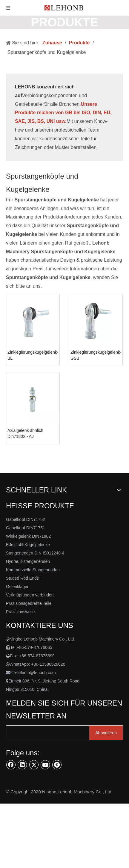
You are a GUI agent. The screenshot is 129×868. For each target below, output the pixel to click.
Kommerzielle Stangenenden (33, 570)
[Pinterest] (57, 765)
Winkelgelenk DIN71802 (28, 536)
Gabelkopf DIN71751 (26, 528)
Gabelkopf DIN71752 (26, 519)
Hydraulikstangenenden (28, 561)
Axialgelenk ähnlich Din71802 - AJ (25, 433)
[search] (52, 733)
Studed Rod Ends (22, 578)
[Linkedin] (22, 765)
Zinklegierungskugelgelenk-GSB (96, 355)
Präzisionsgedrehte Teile (29, 603)
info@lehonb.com (40, 673)
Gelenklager (17, 587)
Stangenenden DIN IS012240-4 (35, 553)
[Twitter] (34, 765)
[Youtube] (45, 765)
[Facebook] (11, 765)
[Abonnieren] (106, 733)
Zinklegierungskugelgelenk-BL (33, 355)
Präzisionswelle (20, 612)
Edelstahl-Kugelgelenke (28, 545)
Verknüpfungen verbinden (30, 595)
